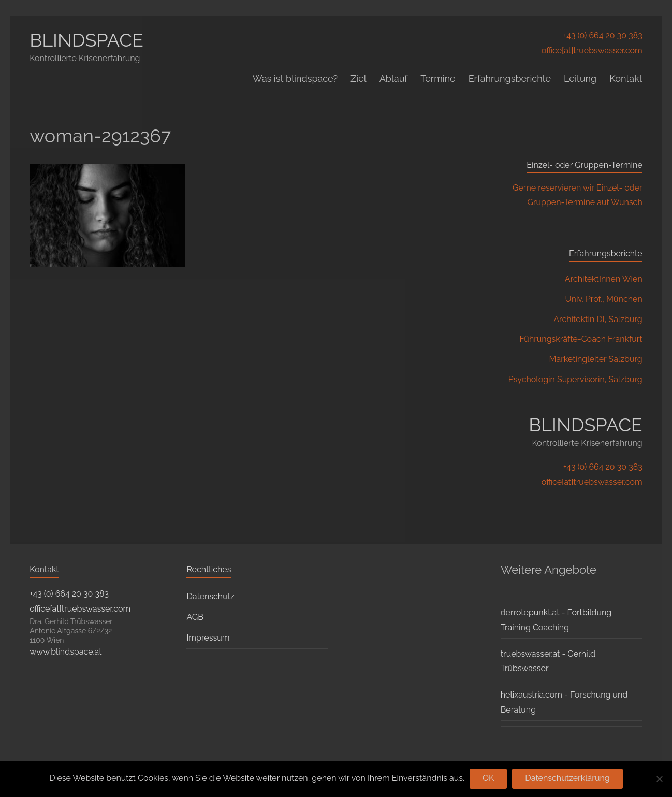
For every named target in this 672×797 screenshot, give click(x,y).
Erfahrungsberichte (510, 78)
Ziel (359, 78)
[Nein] (659, 779)
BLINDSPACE (86, 40)
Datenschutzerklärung (567, 778)
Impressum (208, 638)
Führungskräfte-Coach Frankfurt (581, 339)
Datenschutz (210, 596)
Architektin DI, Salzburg (598, 319)
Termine (438, 78)
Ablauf (394, 78)
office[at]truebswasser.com (592, 50)
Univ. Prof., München (604, 299)
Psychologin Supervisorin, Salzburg (575, 379)
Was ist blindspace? (295, 78)
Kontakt (626, 78)
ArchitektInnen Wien (604, 279)
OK (488, 778)
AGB (195, 617)
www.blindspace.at (65, 652)
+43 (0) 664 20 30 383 (603, 35)
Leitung (580, 78)
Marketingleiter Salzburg (596, 359)
